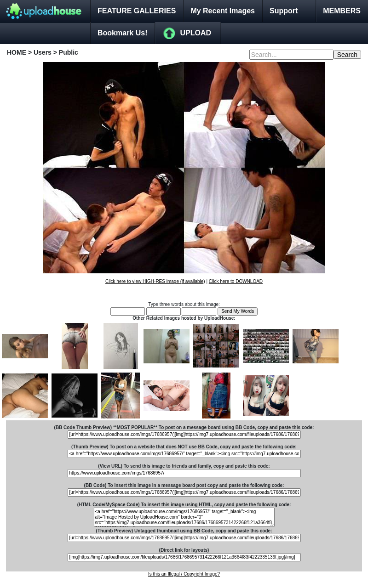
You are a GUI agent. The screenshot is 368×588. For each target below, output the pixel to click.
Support (284, 11)
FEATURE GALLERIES (137, 11)
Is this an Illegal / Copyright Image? (184, 574)
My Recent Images (223, 11)
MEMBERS (342, 11)
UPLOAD (195, 33)
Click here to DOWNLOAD (236, 281)
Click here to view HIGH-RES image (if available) (155, 281)
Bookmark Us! (122, 33)
